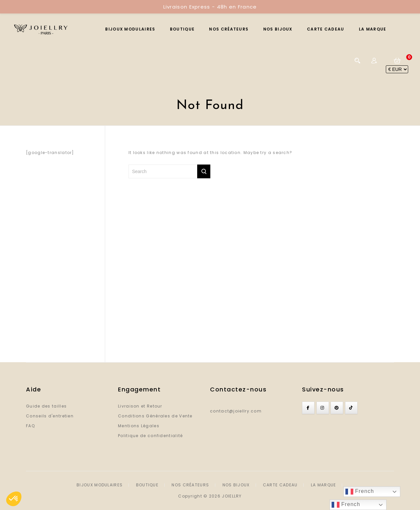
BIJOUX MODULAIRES (130, 29)
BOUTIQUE (182, 29)
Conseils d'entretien (50, 416)
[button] (14, 499)
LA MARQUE (373, 29)
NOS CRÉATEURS (229, 29)
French (360, 492)
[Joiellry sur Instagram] (323, 408)
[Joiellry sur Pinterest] (337, 408)
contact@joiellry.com (236, 411)
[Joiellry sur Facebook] (308, 408)
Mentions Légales (139, 426)
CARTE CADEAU (326, 29)
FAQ (30, 426)
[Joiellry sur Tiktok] (351, 408)
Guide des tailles (46, 406)
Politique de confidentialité (150, 436)
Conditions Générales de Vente (155, 416)
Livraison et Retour (140, 406)
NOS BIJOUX (278, 29)
